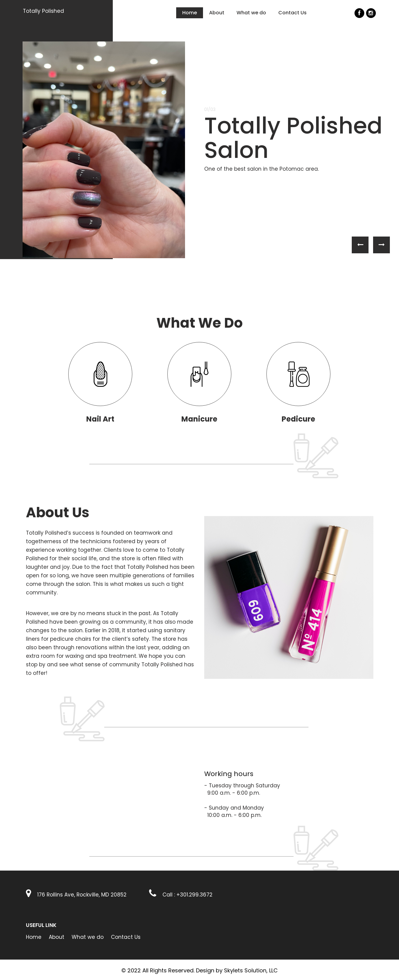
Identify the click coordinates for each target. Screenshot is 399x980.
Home (190, 13)
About (217, 13)
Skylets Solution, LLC (251, 970)
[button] (360, 245)
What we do (251, 13)
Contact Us (292, 13)
